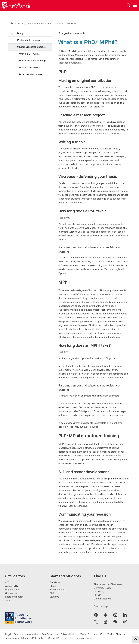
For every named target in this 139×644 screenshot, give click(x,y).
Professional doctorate (30, 74)
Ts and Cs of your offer (92, 634)
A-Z (7, 582)
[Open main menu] (135, 5)
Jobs (8, 600)
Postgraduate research (40, 24)
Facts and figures (14, 597)
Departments (12, 590)
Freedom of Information (26, 634)
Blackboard (55, 582)
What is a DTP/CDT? (29, 54)
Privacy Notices (69, 634)
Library (53, 586)
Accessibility (12, 586)
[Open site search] (129, 5)
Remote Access (58, 590)
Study (21, 24)
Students (54, 597)
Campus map (101, 606)
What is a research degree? (32, 47)
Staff (52, 593)
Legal (8, 634)
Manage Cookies (85, 638)
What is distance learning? (32, 61)
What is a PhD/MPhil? (30, 67)
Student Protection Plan (61, 638)
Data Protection (50, 634)
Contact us (11, 593)
